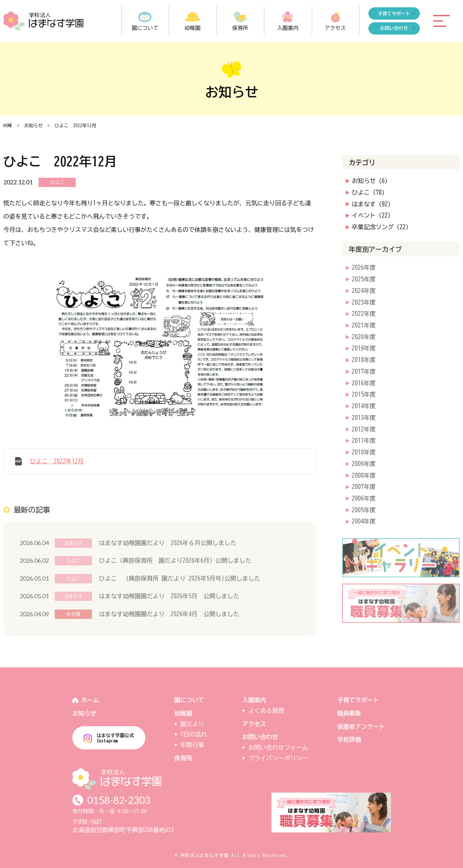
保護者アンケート (361, 726)
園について (145, 28)
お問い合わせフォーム (278, 747)
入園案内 (288, 28)
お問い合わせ (260, 737)
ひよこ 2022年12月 (57, 461)
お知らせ (34, 126)
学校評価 (349, 739)
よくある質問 (266, 711)
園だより (192, 724)
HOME (8, 126)
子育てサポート (358, 700)
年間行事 (192, 745)
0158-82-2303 (119, 800)
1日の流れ (194, 734)
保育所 (240, 28)
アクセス (335, 28)
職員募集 (349, 713)
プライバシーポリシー (278, 758)
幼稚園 (193, 28)
